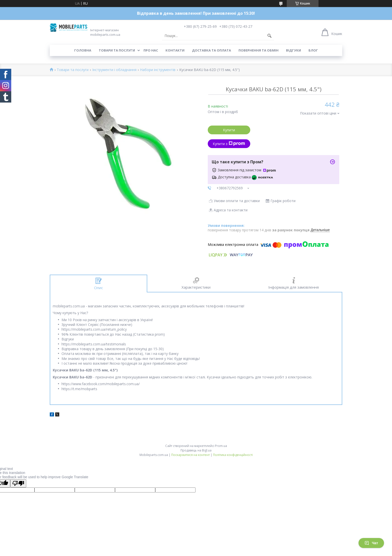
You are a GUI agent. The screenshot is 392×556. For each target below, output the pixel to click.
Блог (313, 50)
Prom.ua (221, 446)
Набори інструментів (158, 70)
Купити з (229, 144)
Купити (229, 130)
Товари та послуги (117, 50)
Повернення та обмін (258, 50)
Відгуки (293, 50)
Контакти (175, 50)
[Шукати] (269, 36)
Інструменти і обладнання (114, 70)
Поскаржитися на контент (190, 455)
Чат (371, 543)
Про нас (151, 50)
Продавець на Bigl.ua (196, 450)
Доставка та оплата (211, 50)
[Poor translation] (18, 483)
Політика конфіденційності (233, 455)
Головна (83, 50)
